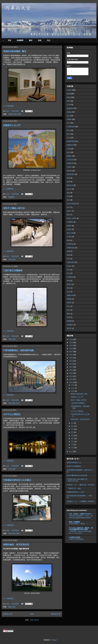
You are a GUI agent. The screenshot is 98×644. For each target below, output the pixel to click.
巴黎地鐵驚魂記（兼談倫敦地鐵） (19, 350)
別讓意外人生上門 (12, 125)
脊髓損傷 (70, 163)
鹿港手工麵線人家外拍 (14, 208)
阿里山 (69, 211)
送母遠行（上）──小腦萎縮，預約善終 (81, 501)
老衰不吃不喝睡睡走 (74, 466)
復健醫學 (20, 40)
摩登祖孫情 (71, 174)
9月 (73, 423)
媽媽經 (69, 119)
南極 (68, 255)
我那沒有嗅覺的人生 (74, 463)
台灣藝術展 (71, 127)
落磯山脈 (70, 295)
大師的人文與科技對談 (76, 539)
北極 (68, 196)
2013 (71, 379)
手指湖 (69, 237)
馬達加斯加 (71, 262)
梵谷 (68, 306)
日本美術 (70, 160)
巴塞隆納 (70, 277)
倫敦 (14, 403)
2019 (71, 361)
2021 (71, 355)
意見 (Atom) (34, 620)
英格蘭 (69, 171)
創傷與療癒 (71, 141)
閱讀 (18, 533)
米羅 (68, 317)
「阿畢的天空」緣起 (74, 488)
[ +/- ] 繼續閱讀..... (9, 106)
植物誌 (69, 112)
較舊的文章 (56, 614)
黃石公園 (70, 233)
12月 (73, 385)
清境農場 (70, 244)
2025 (71, 342)
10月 (73, 391)
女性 (68, 138)
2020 (71, 358)
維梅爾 (69, 321)
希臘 (68, 281)
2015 (71, 373)
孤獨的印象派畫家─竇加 (15, 51)
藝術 (31, 40)
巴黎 (10, 339)
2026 (71, 339)
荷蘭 (68, 251)
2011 (71, 451)
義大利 (69, 189)
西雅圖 (69, 299)
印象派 (11, 114)
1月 (73, 448)
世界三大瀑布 (72, 218)
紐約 (68, 152)
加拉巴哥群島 (72, 204)
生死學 (69, 90)
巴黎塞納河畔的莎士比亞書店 (17, 480)
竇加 (19, 114)
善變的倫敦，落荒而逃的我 (16, 545)
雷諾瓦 (69, 328)
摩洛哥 (69, 303)
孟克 (68, 273)
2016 (71, 370)
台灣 (10, 259)
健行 (68, 134)
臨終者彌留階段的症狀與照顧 (77, 475)
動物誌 (69, 156)
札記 (49, 40)
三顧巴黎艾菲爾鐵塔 (13, 270)
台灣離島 (70, 222)
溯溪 (68, 178)
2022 (71, 352)
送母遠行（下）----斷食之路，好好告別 (80, 485)
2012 (71, 382)
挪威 (68, 240)
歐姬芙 (69, 284)
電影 (68, 215)
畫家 (68, 314)
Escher (69, 266)
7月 (73, 429)
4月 (73, 438)
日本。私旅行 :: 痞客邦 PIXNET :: (81, 514)
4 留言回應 (15, 466)
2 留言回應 (15, 194)
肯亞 (68, 292)
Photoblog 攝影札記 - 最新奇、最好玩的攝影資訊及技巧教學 (81, 529)
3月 (73, 442)
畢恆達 (69, 229)
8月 (73, 426)
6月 (73, 432)
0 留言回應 (15, 111)
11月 (73, 388)
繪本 (68, 130)
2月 (73, 445)
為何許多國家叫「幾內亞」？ (78, 524)
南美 (68, 200)
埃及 (68, 259)
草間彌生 (70, 325)
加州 (68, 270)
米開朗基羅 (71, 248)
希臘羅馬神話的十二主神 (75, 492)
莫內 (68, 207)
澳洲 (68, 182)
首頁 (10, 40)
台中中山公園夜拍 (12, 414)
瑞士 (68, 310)
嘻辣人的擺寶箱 (74, 522)
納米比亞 (70, 185)
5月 (73, 435)
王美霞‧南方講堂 (75, 537)
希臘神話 (70, 145)
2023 (71, 349)
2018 (71, 364)
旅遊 (40, 40)
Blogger (54, 640)
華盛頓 (69, 226)
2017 (71, 367)
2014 (71, 376)
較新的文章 (8, 614)
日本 (68, 123)
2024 (71, 346)
